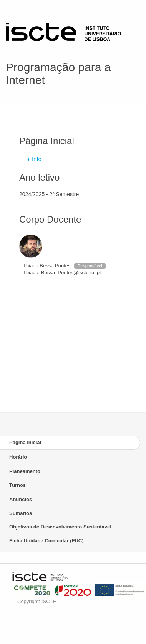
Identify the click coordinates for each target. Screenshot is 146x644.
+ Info (34, 159)
